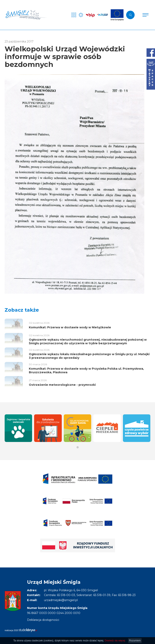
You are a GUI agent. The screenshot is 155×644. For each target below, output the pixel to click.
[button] (78, 447)
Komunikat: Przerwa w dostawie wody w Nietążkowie (70, 327)
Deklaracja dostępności (43, 620)
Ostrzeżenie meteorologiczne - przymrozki (62, 385)
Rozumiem (135, 641)
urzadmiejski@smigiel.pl (61, 600)
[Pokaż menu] (146, 15)
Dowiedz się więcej (115, 641)
